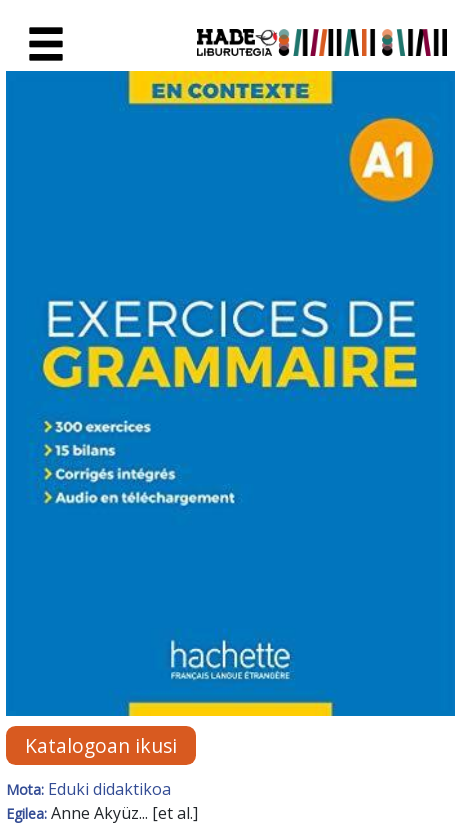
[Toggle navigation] (46, 45)
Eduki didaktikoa (109, 789)
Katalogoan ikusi (101, 745)
